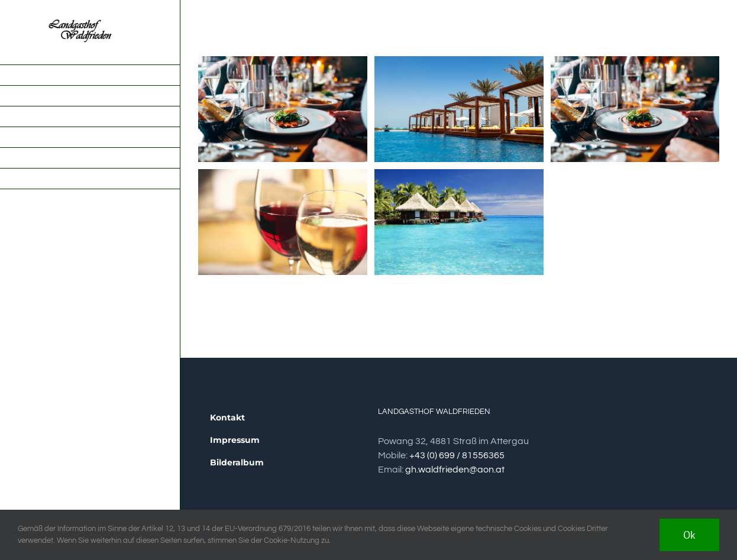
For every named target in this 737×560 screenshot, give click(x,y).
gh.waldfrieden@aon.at (455, 470)
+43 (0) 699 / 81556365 (457, 455)
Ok (689, 535)
